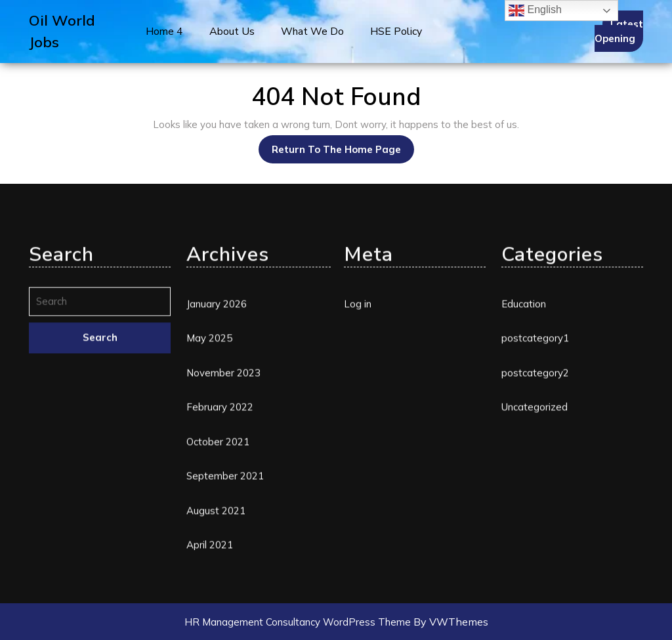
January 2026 (217, 437)
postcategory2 (535, 506)
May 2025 (209, 472)
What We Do (312, 32)
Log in (358, 437)
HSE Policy (396, 32)
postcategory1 (535, 472)
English (535, 11)
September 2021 (225, 609)
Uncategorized (535, 541)
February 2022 (220, 541)
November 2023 (223, 506)
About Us (232, 32)
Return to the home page (343, 145)
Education (524, 437)
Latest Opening (619, 32)
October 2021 (218, 575)
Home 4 (164, 32)
